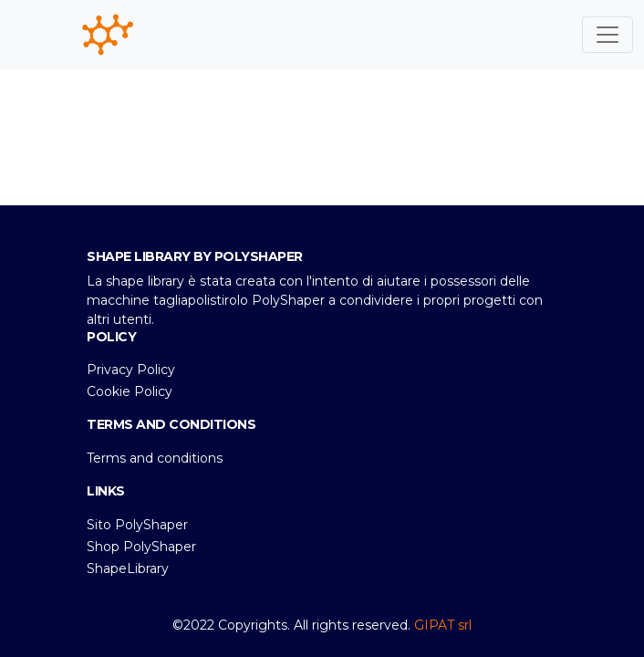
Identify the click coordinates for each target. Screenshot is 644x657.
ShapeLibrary (128, 568)
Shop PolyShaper (141, 547)
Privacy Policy (131, 370)
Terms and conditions (155, 458)
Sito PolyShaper (137, 525)
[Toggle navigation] (608, 35)
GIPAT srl (443, 625)
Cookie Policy (130, 391)
